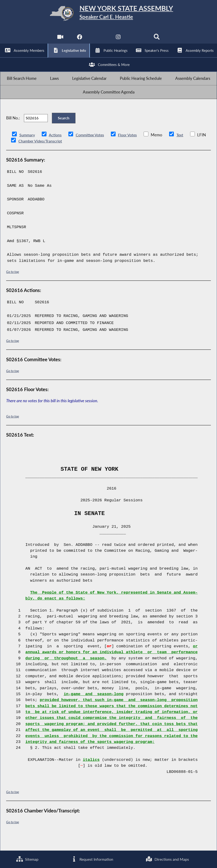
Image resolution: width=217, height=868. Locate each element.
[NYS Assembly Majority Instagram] (118, 40)
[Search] (157, 40)
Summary (27, 148)
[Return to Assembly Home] (108, 14)
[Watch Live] (60, 40)
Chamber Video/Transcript (64, 154)
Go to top (13, 285)
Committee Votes (92, 148)
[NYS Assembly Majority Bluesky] (138, 40)
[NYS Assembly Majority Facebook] (79, 40)
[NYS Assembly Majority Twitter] (99, 40)
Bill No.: (13, 129)
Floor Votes (131, 148)
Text (184, 148)
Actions (56, 148)
